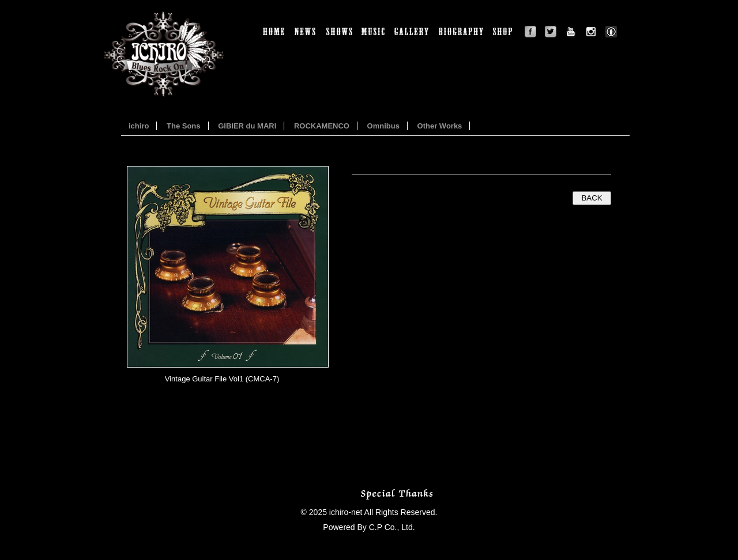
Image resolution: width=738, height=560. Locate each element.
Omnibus (383, 126)
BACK (592, 198)
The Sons (184, 126)
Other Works (440, 126)
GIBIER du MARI (247, 126)
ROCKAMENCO (322, 126)
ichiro (139, 126)
